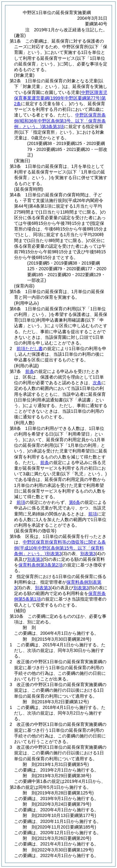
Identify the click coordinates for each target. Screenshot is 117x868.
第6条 (75, 502)
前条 (30, 371)
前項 (21, 502)
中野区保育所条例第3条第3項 (60, 121)
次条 (97, 383)
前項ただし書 (30, 349)
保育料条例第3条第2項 (41, 565)
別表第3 (88, 554)
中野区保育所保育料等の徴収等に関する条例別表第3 (60, 548)
